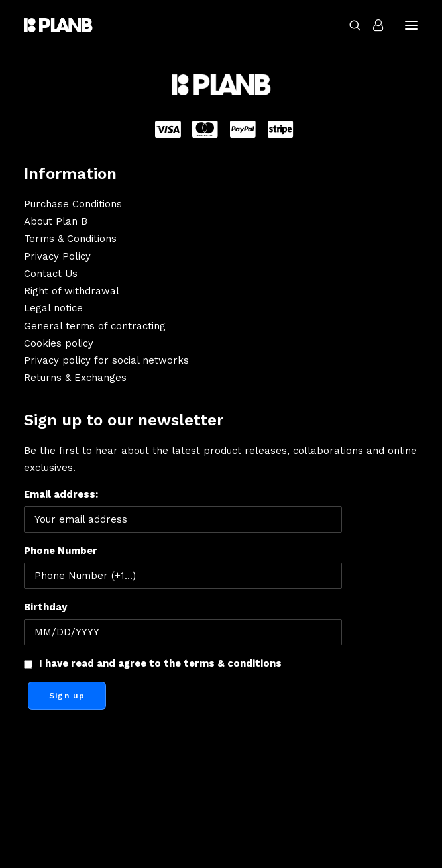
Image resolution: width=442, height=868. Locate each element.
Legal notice (53, 308)
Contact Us (51, 274)
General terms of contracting (95, 326)
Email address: (183, 511)
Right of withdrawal (72, 291)
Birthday (45, 607)
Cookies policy (59, 343)
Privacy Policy (57, 256)
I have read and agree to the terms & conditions (160, 663)
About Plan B (56, 221)
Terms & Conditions (70, 239)
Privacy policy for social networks (106, 360)
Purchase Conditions (73, 204)
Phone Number (61, 551)
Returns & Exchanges (75, 378)
